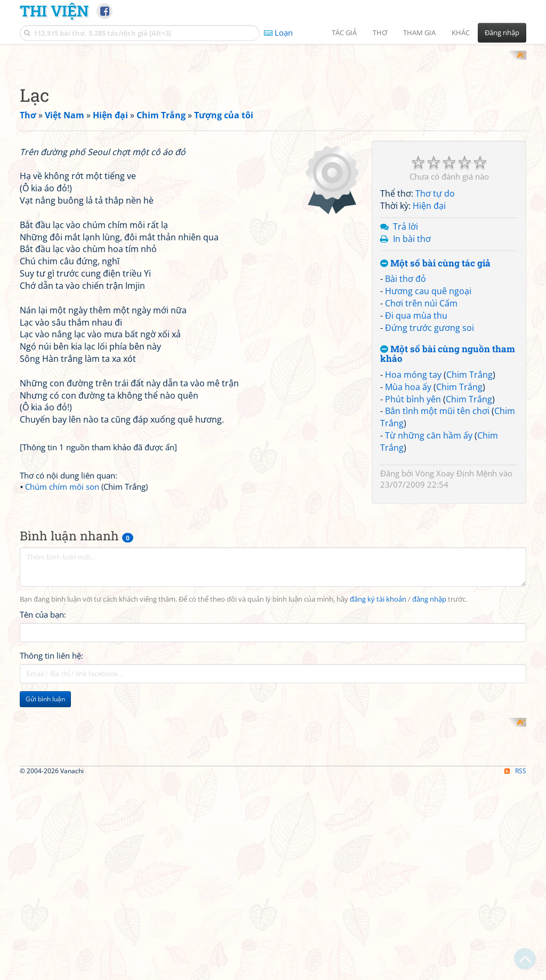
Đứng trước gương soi (429, 467)
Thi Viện (54, 11)
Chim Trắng (469, 514)
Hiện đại (429, 345)
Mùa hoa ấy (408, 526)
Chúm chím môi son (62, 775)
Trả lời (406, 366)
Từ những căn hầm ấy (429, 575)
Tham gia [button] (419, 33)
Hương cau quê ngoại (428, 431)
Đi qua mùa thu (416, 455)
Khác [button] (461, 33)
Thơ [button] (380, 33)
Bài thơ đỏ (406, 418)
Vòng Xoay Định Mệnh (456, 612)
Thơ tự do (435, 333)
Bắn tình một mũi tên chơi (437, 550)
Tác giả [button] (344, 33)
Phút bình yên (413, 538)
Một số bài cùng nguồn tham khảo (448, 493)
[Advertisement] (273, 125)
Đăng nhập (502, 33)
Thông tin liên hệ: (51, 929)
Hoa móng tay (413, 514)
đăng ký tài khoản (378, 873)
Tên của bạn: (43, 888)
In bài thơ (412, 378)
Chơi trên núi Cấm (421, 442)
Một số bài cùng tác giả (435, 403)
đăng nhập (429, 873)
